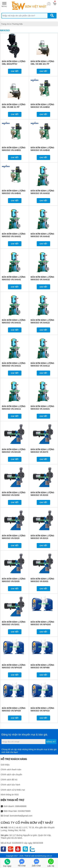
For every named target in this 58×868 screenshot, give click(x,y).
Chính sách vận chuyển (11, 774)
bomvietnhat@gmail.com (21, 816)
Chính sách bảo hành (10, 785)
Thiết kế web (29, 856)
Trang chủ (5, 24)
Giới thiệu (5, 765)
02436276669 (24, 811)
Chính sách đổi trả (9, 780)
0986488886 (21, 806)
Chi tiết (15, 71)
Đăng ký (51, 742)
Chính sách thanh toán (11, 770)
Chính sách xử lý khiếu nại (13, 790)
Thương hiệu (17, 24)
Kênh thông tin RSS (10, 795)
